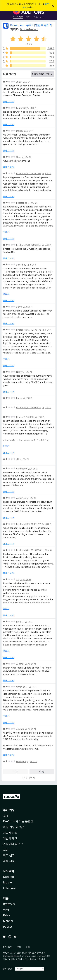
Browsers (9, 904)
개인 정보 (8, 947)
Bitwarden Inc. (29, 29)
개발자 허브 (10, 833)
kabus (19, 398)
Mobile (7, 882)
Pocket (8, 927)
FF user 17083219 (25, 417)
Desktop (8, 877)
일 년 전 (48, 550)
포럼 (6, 850)
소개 (6, 816)
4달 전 (48, 173)
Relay (7, 915)
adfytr (19, 307)
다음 (42, 772)
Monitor (8, 921)
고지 (12, 953)
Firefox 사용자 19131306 (28, 550)
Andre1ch (21, 498)
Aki (18, 580)
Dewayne (21, 761)
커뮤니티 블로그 (13, 844)
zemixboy (21, 265)
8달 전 (26, 459)
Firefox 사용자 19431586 (29, 408)
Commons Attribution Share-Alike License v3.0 (26, 956)
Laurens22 (21, 108)
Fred (19, 622)
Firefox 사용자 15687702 (29, 524)
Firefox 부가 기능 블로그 (18, 821)
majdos (20, 131)
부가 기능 (9, 810)
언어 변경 (8, 969)
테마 (28, 17)
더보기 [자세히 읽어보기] (6, 232)
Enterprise (9, 888)
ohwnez (20, 729)
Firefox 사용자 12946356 (29, 245)
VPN (6, 910)
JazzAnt (20, 664)
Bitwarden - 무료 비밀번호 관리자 (31, 25)
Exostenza (22, 203)
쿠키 (19, 947)
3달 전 (29, 82)
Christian (21, 687)
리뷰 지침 (9, 861)
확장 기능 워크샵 (13, 827)
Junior (19, 82)
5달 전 (33, 265)
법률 (28, 947)
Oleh (19, 157)
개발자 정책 (10, 838)
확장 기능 (18, 17)
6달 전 (29, 307)
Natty (19, 372)
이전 (15, 772)
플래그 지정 (9, 102)
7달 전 (29, 398)
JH (18, 459)
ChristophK (22, 469)
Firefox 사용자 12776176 (29, 330)
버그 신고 (9, 855)
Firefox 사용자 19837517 (29, 173)
